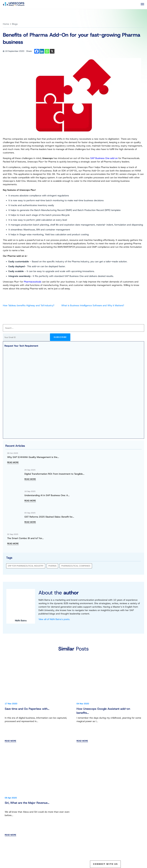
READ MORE (13, 462)
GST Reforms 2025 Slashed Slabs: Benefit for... (49, 517)
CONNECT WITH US (106, 864)
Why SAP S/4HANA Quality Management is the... (33, 457)
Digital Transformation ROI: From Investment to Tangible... (54, 474)
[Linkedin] (42, 51)
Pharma (52, 566)
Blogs (15, 24)
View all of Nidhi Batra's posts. (54, 619)
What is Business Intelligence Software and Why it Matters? (93, 305)
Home (6, 24)
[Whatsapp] (47, 51)
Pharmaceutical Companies (76, 566)
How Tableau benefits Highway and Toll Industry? (29, 305)
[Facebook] (37, 51)
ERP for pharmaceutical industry (26, 566)
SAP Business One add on (104, 158)
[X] (52, 51)
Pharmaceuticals (33, 282)
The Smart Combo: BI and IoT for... (25, 538)
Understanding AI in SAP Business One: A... (47, 495)
